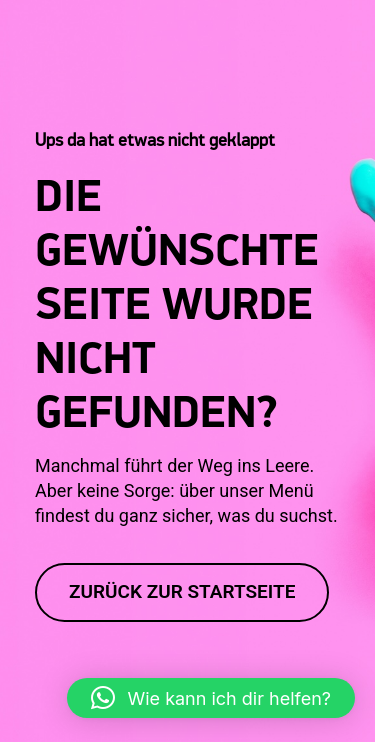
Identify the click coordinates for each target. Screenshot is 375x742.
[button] (36, 706)
